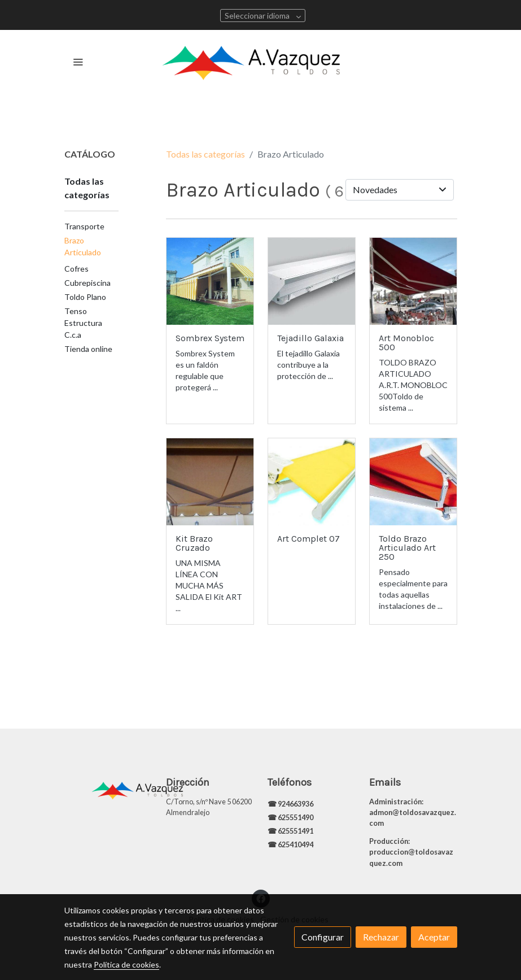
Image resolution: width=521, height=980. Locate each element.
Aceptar (434, 937)
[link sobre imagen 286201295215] (312, 482)
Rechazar (381, 937)
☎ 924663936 (291, 804)
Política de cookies (126, 964)
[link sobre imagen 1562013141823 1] (210, 281)
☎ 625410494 (290, 844)
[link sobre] (108, 787)
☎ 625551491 (291, 831)
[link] (261, 62)
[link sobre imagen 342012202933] (210, 482)
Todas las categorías (205, 154)
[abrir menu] (78, 62)
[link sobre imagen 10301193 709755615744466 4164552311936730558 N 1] (413, 281)
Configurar (323, 937)
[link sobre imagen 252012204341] (312, 281)
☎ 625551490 (291, 817)
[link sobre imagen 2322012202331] (413, 482)
